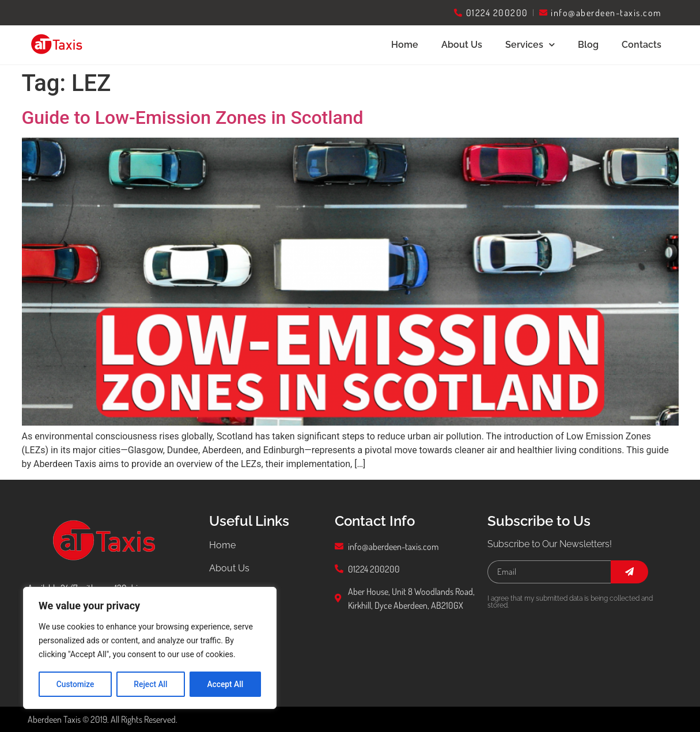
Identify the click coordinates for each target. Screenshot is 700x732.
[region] (150, 648)
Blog (588, 45)
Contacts (642, 45)
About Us (462, 45)
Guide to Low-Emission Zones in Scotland (193, 117)
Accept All (225, 684)
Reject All (151, 684)
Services (530, 45)
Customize (75, 684)
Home (405, 45)
